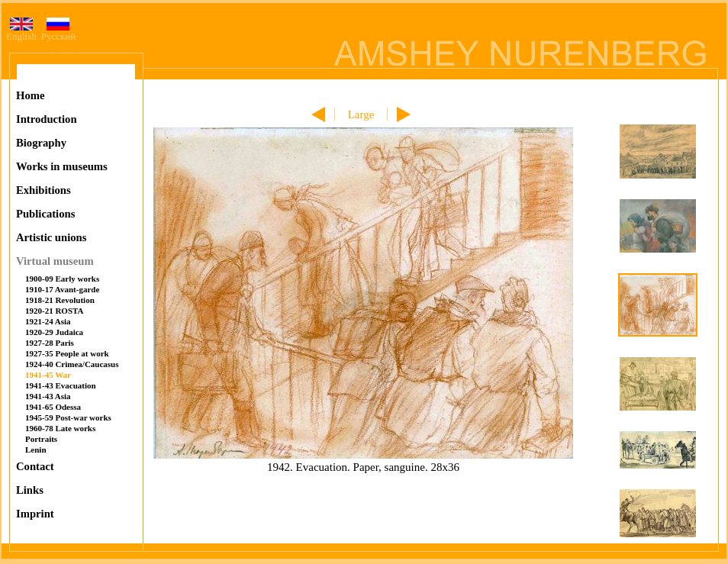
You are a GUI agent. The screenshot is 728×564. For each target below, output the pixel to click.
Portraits (41, 439)
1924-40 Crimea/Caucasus (72, 364)
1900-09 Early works (62, 279)
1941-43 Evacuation (61, 385)
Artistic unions (51, 237)
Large (361, 114)
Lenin (36, 450)
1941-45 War (48, 375)
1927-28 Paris (50, 343)
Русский (59, 32)
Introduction (47, 119)
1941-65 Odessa (53, 407)
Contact (35, 466)
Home (30, 95)
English (21, 32)
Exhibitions (43, 190)
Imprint (35, 514)
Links (30, 490)
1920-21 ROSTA (55, 311)
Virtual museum (55, 261)
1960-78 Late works (60, 428)
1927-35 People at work (67, 353)
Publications (45, 214)
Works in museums (62, 166)
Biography (41, 143)
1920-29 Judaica (54, 332)
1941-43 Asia (48, 396)
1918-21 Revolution (60, 300)
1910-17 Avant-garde (62, 289)
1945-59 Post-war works (68, 417)
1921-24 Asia (48, 321)
